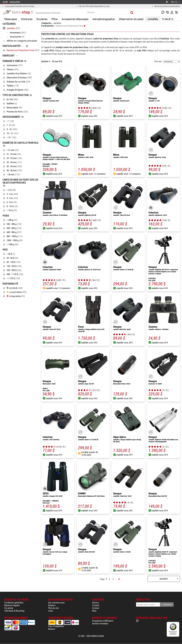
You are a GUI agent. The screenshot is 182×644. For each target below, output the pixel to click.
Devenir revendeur (100, 623)
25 (119, 579)
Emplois (52, 605)
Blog (94, 611)
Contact (96, 608)
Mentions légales (12, 605)
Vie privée (9, 608)
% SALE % (168, 19)
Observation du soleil (131, 19)
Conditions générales (14, 603)
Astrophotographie (104, 19)
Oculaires (42, 19)
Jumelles (153, 19)
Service (95, 603)
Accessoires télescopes (75, 19)
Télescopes (10, 19)
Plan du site (53, 608)
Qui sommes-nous (56, 603)
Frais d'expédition (56, 626)
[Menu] (178, 623)
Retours (52, 629)
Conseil (96, 605)
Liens (51, 611)
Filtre (55, 19)
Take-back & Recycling (14, 611)
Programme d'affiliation (103, 621)
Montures (27, 19)
